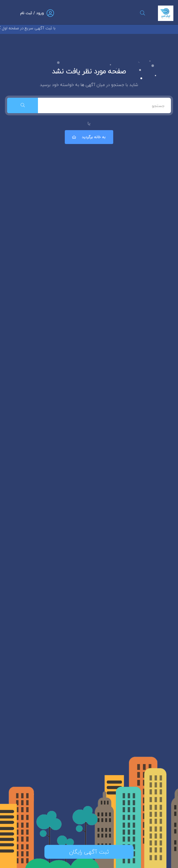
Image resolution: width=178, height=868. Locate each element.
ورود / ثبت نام (32, 13)
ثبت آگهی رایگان (89, 852)
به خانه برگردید (88, 137)
